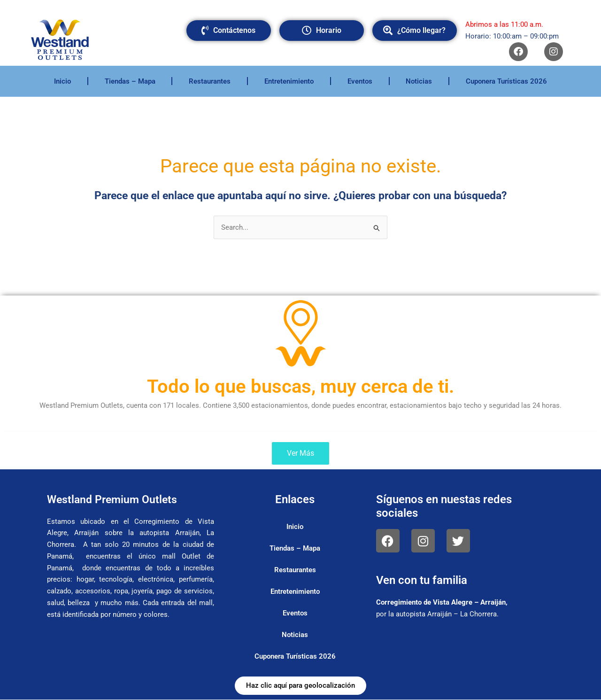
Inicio (62, 81)
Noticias (419, 81)
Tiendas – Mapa (130, 81)
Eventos (360, 81)
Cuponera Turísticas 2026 (506, 81)
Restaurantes (210, 81)
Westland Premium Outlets (114, 499)
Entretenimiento (289, 81)
